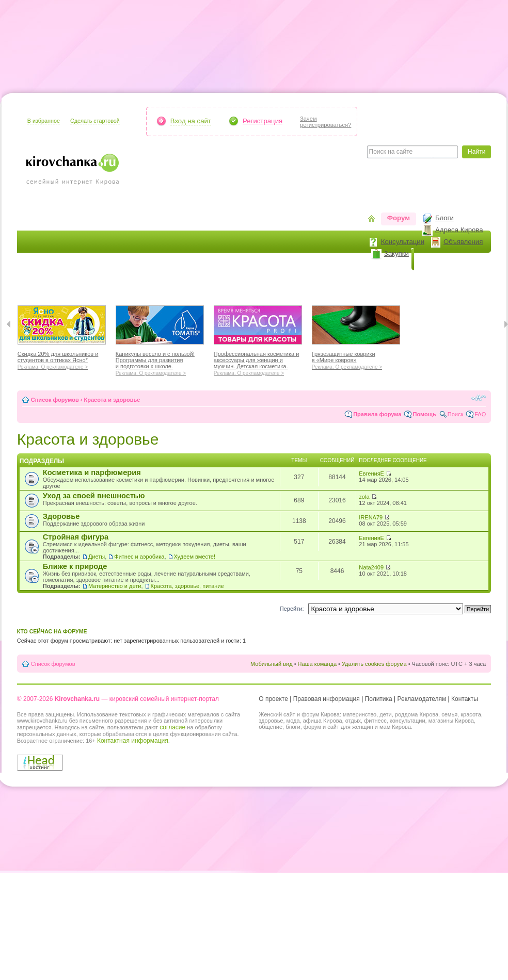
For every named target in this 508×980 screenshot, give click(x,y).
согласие (172, 727)
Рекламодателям (422, 699)
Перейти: (292, 609)
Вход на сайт (191, 121)
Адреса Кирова (459, 230)
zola (364, 497)
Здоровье (61, 516)
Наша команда (317, 664)
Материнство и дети (115, 586)
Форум (399, 218)
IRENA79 (371, 517)
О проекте (273, 699)
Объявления (463, 242)
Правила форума (377, 414)
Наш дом (190, 281)
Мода (153, 281)
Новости (435, 259)
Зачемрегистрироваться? (326, 122)
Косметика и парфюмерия (92, 472)
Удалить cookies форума (374, 664)
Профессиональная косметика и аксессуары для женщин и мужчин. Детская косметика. (258, 362)
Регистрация (263, 121)
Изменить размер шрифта (478, 398)
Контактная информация (133, 741)
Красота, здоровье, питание (187, 586)
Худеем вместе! (195, 557)
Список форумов (55, 400)
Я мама (36, 281)
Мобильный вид (272, 664)
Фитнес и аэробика (139, 557)
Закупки (396, 254)
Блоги (444, 218)
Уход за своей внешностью (94, 496)
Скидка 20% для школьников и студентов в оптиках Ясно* (62, 359)
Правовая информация (327, 699)
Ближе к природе (75, 566)
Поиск (455, 414)
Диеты (97, 557)
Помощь (424, 414)
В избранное (44, 121)
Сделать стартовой (95, 121)
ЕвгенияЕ (371, 473)
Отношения (287, 281)
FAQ (480, 414)
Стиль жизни (342, 281)
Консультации (403, 242)
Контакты (465, 699)
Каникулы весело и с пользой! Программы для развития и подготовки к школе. (160, 362)
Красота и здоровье (96, 281)
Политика (379, 699)
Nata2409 (371, 567)
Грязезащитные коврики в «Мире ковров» (356, 359)
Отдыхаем (236, 281)
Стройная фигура (76, 537)
